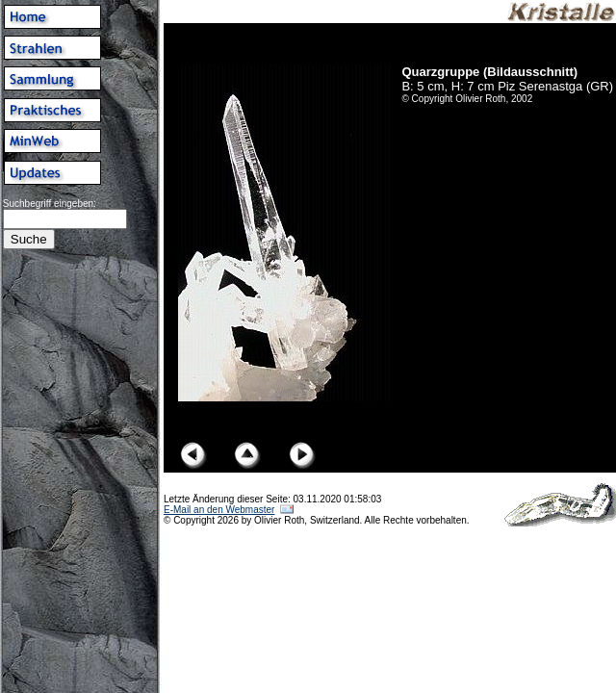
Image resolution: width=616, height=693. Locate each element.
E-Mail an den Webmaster (219, 510)
